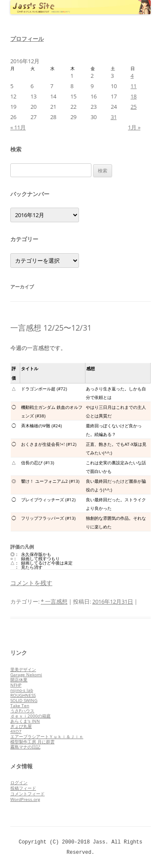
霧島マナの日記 (25, 747)
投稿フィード (23, 788)
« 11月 (18, 127)
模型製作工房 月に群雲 (32, 742)
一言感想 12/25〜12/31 (51, 328)
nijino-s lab (22, 690)
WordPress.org (25, 799)
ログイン (19, 782)
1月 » (134, 127)
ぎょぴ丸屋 (21, 726)
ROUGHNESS (23, 695)
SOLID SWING (24, 700)
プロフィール (27, 39)
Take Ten (20, 705)
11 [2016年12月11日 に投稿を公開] (134, 86)
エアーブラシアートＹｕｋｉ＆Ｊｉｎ (47, 736)
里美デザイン (23, 669)
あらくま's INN (25, 721)
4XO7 (16, 731)
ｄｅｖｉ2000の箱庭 (30, 716)
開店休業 (19, 680)
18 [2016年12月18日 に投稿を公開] (134, 96)
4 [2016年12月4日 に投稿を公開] (132, 76)
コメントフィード (27, 794)
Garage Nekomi (26, 675)
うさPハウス (22, 711)
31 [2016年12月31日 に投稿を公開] (114, 117)
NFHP (16, 685)
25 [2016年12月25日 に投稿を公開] (134, 107)
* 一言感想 (54, 601)
